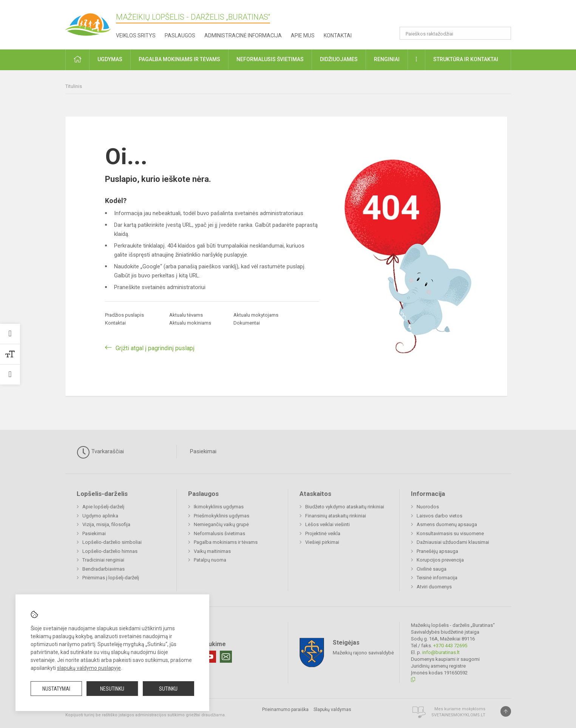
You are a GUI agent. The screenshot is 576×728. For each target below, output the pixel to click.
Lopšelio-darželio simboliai (112, 542)
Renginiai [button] (387, 59)
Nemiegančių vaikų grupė (221, 524)
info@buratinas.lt (441, 652)
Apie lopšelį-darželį (103, 507)
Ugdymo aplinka (100, 516)
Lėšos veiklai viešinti (327, 524)
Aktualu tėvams (186, 315)
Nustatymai (56, 689)
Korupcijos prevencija (440, 560)
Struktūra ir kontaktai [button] (466, 59)
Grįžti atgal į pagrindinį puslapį (155, 348)
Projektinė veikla (323, 533)
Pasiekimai (203, 451)
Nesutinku (112, 689)
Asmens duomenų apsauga (447, 524)
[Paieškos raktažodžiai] (455, 33)
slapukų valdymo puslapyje (89, 668)
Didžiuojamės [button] (339, 59)
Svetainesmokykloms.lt (458, 715)
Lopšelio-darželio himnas (110, 551)
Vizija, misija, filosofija (106, 524)
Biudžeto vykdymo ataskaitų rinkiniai (345, 507)
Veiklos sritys (136, 35)
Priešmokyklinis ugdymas (222, 516)
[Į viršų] (506, 711)
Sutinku (168, 689)
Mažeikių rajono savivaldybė (363, 652)
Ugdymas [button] (110, 59)
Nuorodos (428, 507)
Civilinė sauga (432, 569)
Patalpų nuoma (210, 560)
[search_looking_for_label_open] (503, 33)
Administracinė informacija (243, 35)
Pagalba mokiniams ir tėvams (226, 542)
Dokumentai (247, 323)
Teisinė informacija (437, 578)
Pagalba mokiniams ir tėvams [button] (179, 59)
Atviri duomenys (434, 587)
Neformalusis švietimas (219, 533)
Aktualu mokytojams (256, 315)
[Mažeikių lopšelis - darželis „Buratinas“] (96, 21)
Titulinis (74, 86)
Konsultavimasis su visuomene (450, 533)
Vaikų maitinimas (212, 551)
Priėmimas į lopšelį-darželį (111, 578)
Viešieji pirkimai (322, 542)
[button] (459, 16)
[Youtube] (210, 657)
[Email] (226, 657)
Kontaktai (338, 35)
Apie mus (303, 35)
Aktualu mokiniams (190, 323)
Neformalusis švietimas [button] (270, 59)
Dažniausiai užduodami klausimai (453, 542)
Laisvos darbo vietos (439, 516)
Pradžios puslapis (124, 315)
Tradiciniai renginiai (103, 560)
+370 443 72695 (450, 646)
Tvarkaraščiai (100, 452)
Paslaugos (180, 35)
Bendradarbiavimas (103, 569)
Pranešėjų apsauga (437, 551)
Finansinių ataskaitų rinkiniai (336, 516)
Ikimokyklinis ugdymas (219, 507)
